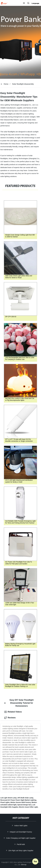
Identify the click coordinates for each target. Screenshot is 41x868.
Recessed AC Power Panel (10, 800)
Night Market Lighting (28, 800)
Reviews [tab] (10, 718)
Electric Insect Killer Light (28, 807)
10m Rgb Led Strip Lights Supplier (22, 850)
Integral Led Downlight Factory (22, 832)
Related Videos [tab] (13, 712)
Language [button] (35, 3)
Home (6, 84)
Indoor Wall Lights (22, 826)
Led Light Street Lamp (9, 798)
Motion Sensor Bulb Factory (21, 802)
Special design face (24, 805)
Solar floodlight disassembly (23, 84)
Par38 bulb (22, 844)
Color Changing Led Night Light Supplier (22, 838)
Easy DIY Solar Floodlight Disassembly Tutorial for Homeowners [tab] (19, 703)
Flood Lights (5, 802)
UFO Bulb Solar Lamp (25, 798)
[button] (24, 3)
